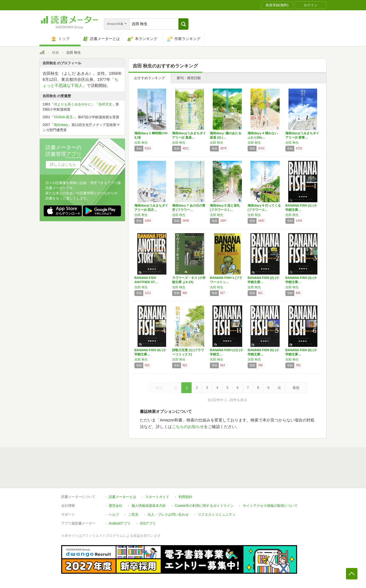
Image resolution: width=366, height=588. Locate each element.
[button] (183, 24)
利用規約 (185, 497)
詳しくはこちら (63, 164)
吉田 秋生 (141, 143)
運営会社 (116, 506)
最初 (159, 388)
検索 (55, 53)
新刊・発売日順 (189, 78)
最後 (296, 388)
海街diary (61, 125)
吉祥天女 (105, 104)
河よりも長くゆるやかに (73, 104)
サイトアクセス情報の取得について (270, 506)
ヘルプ (114, 515)
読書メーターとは (122, 497)
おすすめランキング (150, 78)
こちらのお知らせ (188, 427)
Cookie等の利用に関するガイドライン (204, 506)
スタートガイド (157, 497)
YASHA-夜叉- (64, 117)
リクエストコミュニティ (217, 515)
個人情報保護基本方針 (149, 506)
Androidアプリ (120, 523)
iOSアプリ (148, 523)
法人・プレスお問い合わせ (168, 515)
